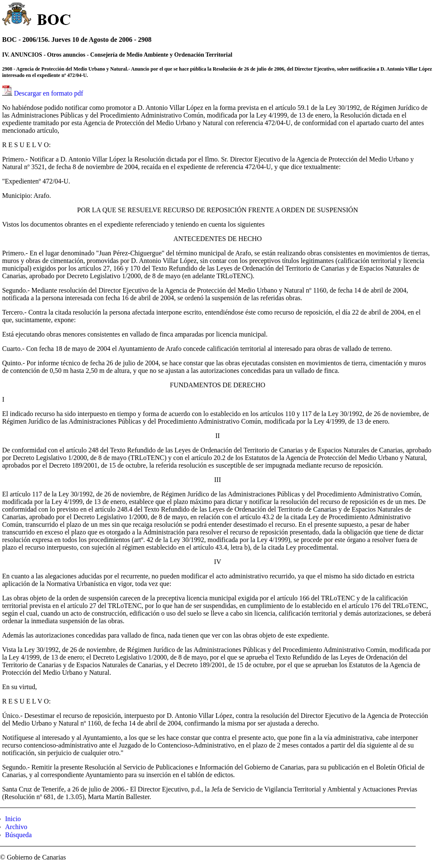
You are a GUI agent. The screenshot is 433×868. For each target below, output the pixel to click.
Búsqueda (18, 835)
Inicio (13, 819)
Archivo (16, 827)
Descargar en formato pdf (49, 93)
